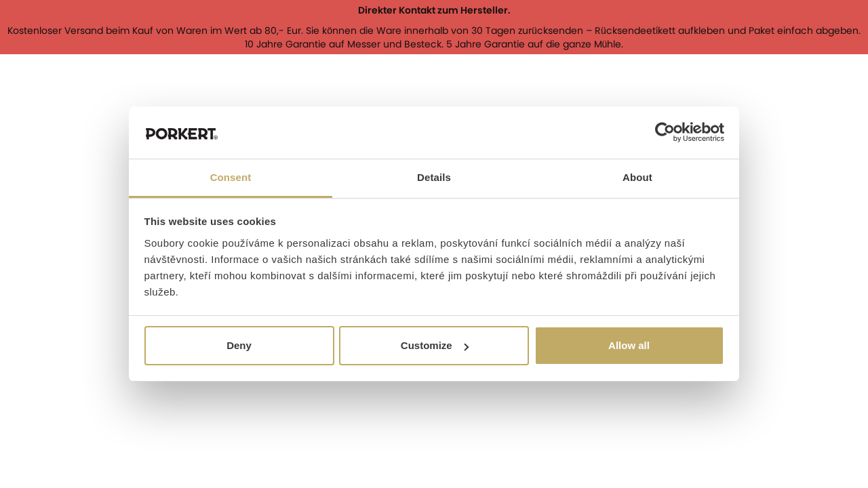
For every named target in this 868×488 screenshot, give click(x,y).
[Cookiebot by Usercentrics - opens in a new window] (665, 133)
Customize (435, 345)
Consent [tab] (231, 177)
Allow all (629, 345)
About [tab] (637, 177)
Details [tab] (434, 177)
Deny (239, 345)
